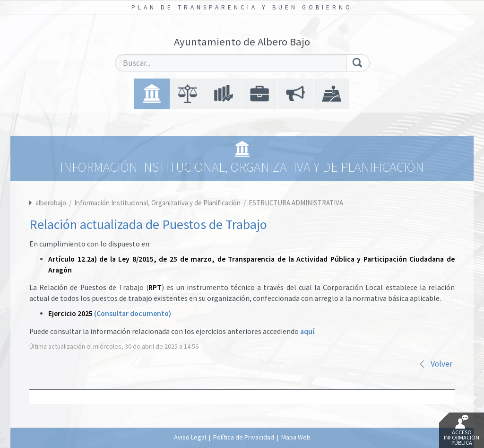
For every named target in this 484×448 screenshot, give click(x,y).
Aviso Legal (190, 437)
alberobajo (51, 203)
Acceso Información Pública (462, 430)
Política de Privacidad (244, 437)
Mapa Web (296, 437)
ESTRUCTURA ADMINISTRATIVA (296, 203)
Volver (441, 364)
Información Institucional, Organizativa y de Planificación (158, 203)
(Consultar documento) (133, 313)
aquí (307, 331)
